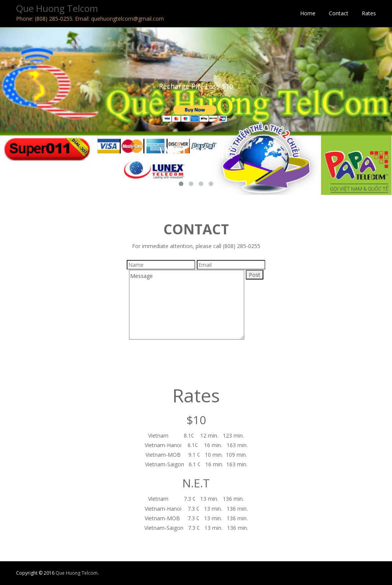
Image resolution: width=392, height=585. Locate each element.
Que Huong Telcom (77, 573)
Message (187, 305)
